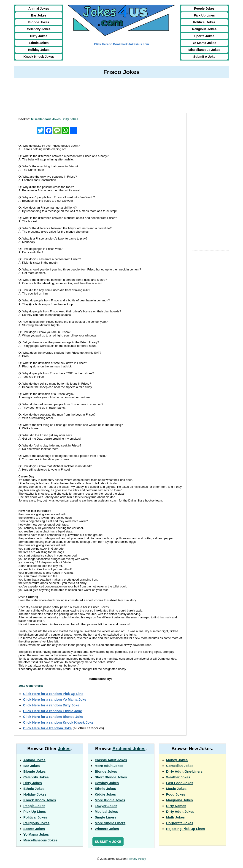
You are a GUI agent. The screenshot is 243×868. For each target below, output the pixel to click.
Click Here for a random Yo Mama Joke (55, 699)
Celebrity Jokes (39, 29)
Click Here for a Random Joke (47, 728)
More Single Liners (110, 823)
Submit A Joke (204, 57)
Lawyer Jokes (106, 806)
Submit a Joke (108, 842)
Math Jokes (175, 817)
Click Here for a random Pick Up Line (53, 694)
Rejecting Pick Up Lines (186, 829)
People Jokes (204, 8)
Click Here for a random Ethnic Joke (53, 711)
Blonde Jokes (39, 22)
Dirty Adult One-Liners (184, 771)
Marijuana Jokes (180, 800)
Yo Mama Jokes (204, 43)
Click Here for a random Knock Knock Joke (58, 722)
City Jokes (71, 119)
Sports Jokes (204, 36)
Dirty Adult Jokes (180, 812)
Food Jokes (176, 794)
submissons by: (100, 679)
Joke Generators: (31, 686)
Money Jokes (177, 760)
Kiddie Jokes (105, 794)
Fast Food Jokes (180, 783)
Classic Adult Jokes (111, 760)
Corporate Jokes (180, 823)
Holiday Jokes (39, 50)
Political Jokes (204, 22)
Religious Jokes (204, 29)
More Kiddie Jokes (110, 800)
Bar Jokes (39, 15)
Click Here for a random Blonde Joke (53, 717)
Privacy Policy (137, 859)
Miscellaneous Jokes (204, 50)
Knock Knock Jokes (39, 57)
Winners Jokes (107, 829)
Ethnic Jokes (39, 43)
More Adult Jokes (109, 766)
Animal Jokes (39, 8)
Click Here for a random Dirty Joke (51, 705)
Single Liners (105, 817)
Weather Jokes (178, 777)
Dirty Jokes (39, 36)
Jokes (64, 749)
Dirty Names (176, 806)
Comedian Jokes (180, 766)
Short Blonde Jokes (111, 777)
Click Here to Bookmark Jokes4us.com (121, 44)
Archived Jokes (129, 749)
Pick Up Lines (204, 15)
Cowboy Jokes (107, 783)
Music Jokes (176, 789)
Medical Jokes (106, 812)
